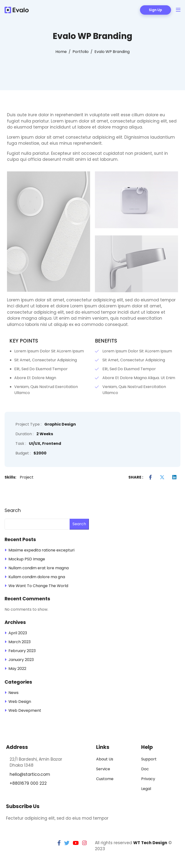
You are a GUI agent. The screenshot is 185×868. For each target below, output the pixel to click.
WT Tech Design (150, 843)
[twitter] (67, 843)
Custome (105, 779)
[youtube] (76, 843)
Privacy (148, 779)
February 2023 (22, 651)
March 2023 (20, 642)
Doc (145, 769)
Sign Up (155, 10)
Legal (146, 789)
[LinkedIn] (174, 477)
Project (27, 477)
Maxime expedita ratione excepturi (41, 550)
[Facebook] (150, 477)
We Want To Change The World (38, 586)
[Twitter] (162, 477)
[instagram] (84, 843)
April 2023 (18, 633)
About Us (105, 759)
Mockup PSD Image (27, 559)
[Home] (61, 52)
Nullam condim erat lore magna (39, 568)
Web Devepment (25, 710)
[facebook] (59, 843)
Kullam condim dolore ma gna (37, 577)
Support (149, 759)
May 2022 (17, 669)
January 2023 (21, 660)
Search (13, 510)
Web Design (20, 702)
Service (103, 769)
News (13, 693)
